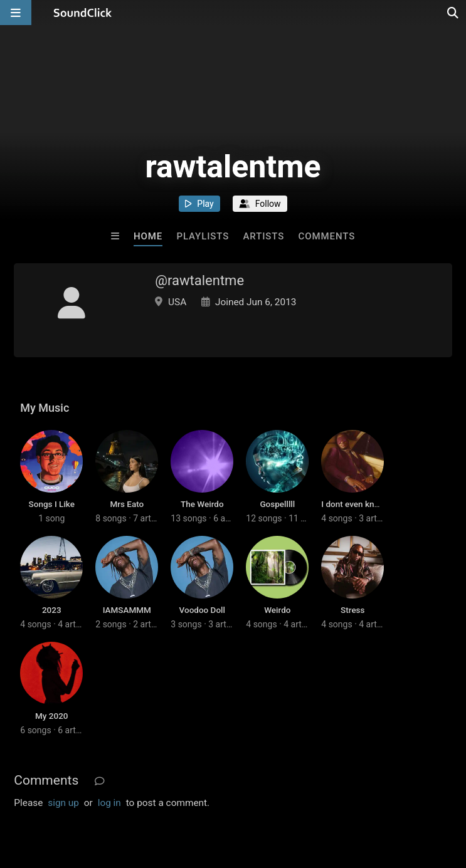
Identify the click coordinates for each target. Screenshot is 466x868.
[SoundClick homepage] (83, 13)
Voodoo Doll (202, 610)
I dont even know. (354, 504)
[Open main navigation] (16, 13)
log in (109, 803)
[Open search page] (453, 13)
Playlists (203, 236)
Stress (352, 610)
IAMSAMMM (127, 610)
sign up (63, 803)
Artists (264, 236)
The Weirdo (202, 504)
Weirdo (277, 610)
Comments (327, 236)
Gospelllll (277, 504)
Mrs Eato (127, 504)
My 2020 (51, 716)
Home (148, 236)
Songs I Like (52, 504)
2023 (52, 610)
